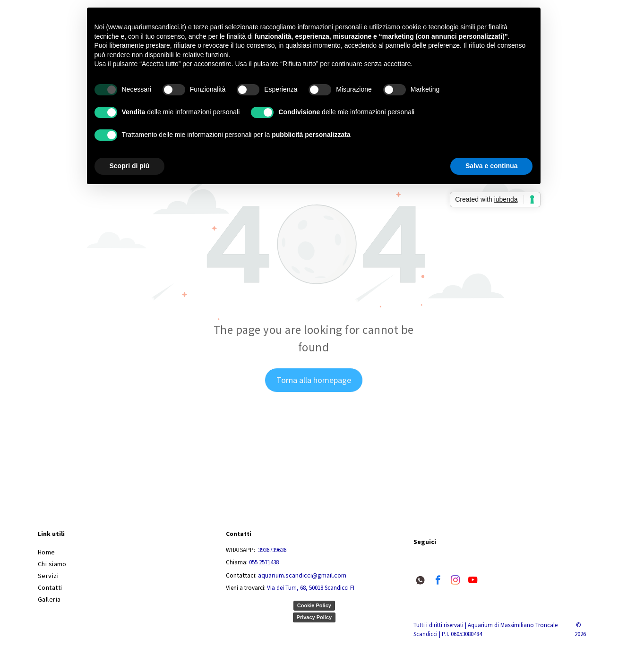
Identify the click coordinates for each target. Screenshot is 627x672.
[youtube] (473, 581)
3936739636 (272, 550)
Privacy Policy (314, 617)
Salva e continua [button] (491, 166)
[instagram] (455, 581)
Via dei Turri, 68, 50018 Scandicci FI (311, 588)
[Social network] (420, 581)
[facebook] (438, 581)
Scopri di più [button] (130, 166)
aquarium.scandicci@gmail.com (302, 575)
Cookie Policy (314, 605)
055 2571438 (264, 562)
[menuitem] (125, 552)
